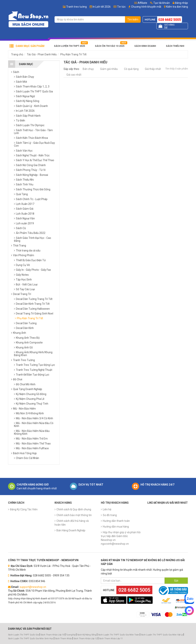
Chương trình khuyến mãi (146, 7)
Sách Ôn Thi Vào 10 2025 (110, 46)
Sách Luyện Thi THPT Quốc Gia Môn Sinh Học (31, 639)
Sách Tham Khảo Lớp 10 (52, 635)
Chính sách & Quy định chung (74, 509)
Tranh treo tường (76, 7)
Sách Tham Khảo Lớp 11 (111, 639)
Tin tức (121, 7)
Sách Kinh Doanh (145, 46)
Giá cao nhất (74, 75)
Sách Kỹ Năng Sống (87, 635)
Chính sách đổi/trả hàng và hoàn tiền (72, 523)
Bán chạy (88, 69)
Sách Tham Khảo (63, 639)
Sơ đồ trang (110, 515)
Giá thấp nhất (153, 69)
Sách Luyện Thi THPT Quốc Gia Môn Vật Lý (162, 635)
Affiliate (141, 3)
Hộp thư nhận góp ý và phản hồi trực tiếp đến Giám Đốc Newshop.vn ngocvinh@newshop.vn (121, 538)
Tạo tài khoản (160, 3)
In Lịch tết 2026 (102, 7)
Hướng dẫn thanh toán (116, 521)
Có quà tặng (131, 69)
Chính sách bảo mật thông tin (74, 515)
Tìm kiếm (133, 19)
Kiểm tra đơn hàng (177, 7)
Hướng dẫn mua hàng (116, 527)
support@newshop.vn (33, 587)
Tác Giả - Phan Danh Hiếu (42, 54)
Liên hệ (107, 509)
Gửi (176, 581)
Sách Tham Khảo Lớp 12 (86, 639)
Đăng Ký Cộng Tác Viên (24, 509)
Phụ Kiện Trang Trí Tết (73, 54)
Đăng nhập (180, 3)
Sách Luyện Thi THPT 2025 (69, 46)
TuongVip (71, 635)
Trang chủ (17, 54)
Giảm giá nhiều (109, 69)
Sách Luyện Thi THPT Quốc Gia (23, 635)
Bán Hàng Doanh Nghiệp (71, 530)
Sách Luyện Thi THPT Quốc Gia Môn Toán (119, 635)
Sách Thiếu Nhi (175, 46)
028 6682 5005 (170, 20)
